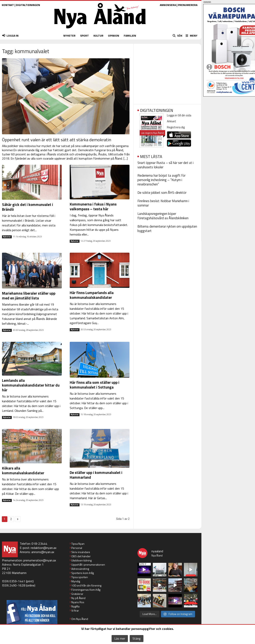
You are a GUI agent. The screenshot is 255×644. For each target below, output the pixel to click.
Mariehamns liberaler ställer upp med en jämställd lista (29, 296)
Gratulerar (77, 594)
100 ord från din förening (86, 585)
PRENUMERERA (188, 5)
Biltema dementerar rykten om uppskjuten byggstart (167, 229)
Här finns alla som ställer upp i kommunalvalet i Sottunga (95, 385)
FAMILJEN (130, 36)
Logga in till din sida (179, 115)
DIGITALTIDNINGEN (28, 5)
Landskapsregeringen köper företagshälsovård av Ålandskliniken (163, 216)
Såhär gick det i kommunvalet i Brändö (27, 207)
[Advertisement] (167, 73)
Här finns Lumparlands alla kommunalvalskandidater (92, 295)
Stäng (137, 638)
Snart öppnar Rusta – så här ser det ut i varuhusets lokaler (165, 165)
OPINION (114, 36)
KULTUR (98, 36)
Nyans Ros (78, 602)
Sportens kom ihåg (83, 573)
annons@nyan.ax (43, 552)
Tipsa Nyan (78, 544)
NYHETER (69, 36)
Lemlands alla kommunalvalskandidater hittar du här (31, 385)
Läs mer (120, 638)
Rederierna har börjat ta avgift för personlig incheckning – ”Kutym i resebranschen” (161, 180)
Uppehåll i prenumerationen (88, 565)
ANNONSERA (168, 5)
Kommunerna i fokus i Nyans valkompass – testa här (93, 206)
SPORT (84, 36)
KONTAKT (8, 5)
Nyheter (7, 237)
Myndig (76, 581)
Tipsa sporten (80, 577)
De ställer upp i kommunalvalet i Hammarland (96, 475)
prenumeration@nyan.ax (40, 560)
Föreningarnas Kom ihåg (86, 590)
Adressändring (80, 569)
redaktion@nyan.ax (44, 548)
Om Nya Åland (80, 619)
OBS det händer (81, 556)
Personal (77, 548)
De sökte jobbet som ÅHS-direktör (162, 193)
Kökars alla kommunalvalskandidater (23, 470)
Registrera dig (176, 127)
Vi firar (75, 610)
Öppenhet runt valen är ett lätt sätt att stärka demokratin (57, 140)
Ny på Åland (78, 598)
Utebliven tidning (81, 560)
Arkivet (172, 121)
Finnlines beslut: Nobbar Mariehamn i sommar (163, 203)
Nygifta (75, 606)
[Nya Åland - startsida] (100, 29)
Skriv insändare (81, 552)
